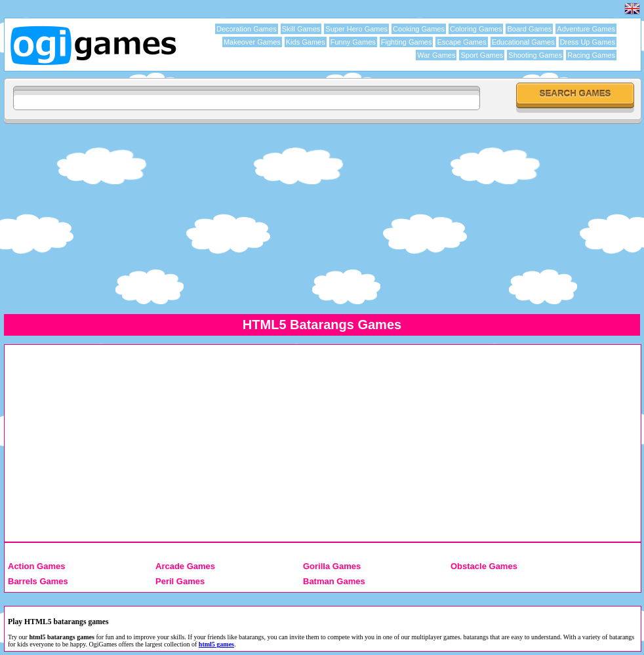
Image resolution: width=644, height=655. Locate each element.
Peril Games (180, 581)
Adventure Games (586, 29)
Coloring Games (476, 29)
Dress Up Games (588, 42)
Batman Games (334, 581)
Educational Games (523, 42)
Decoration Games (247, 29)
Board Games (529, 29)
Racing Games (591, 55)
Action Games (36, 566)
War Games (436, 55)
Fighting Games (407, 42)
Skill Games (301, 29)
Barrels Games (38, 581)
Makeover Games (252, 42)
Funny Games (353, 42)
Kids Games (306, 42)
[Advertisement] (322, 218)
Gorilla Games (332, 566)
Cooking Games (419, 29)
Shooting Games (535, 55)
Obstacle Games (484, 566)
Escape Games (461, 42)
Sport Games (482, 55)
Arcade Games (185, 566)
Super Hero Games (356, 29)
